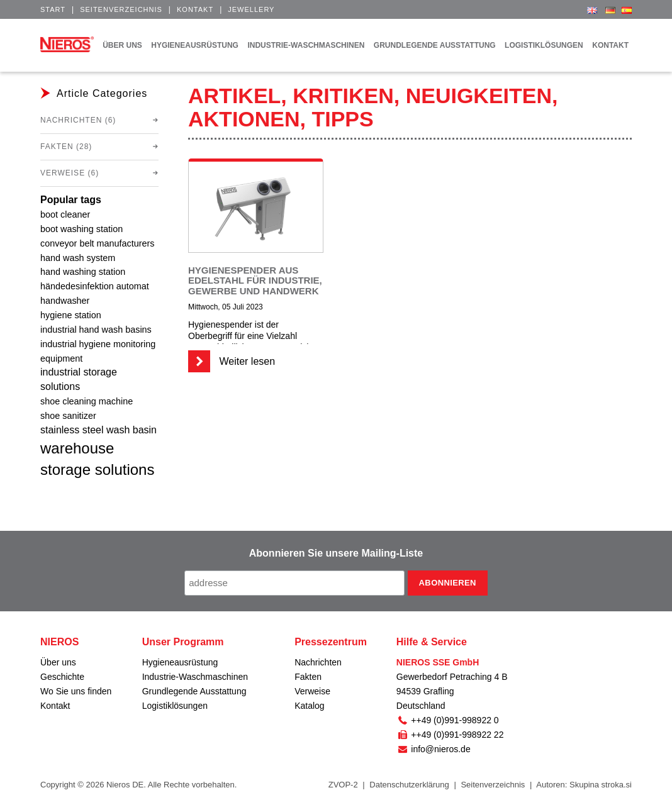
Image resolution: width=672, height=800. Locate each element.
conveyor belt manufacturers (98, 243)
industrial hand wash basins (96, 330)
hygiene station (71, 315)
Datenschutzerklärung (409, 785)
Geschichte (62, 677)
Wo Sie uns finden (76, 691)
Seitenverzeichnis (121, 9)
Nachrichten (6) (78, 120)
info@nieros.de (434, 749)
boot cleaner (65, 214)
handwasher (65, 301)
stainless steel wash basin (98, 430)
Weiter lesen (232, 361)
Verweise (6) (70, 173)
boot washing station (81, 229)
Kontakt (195, 9)
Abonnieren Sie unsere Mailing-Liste (336, 553)
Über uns (58, 662)
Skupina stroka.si (601, 785)
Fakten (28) (66, 147)
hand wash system (78, 258)
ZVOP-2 (343, 785)
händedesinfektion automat (95, 286)
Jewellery (251, 9)
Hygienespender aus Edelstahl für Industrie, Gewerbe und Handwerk (255, 281)
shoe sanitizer (68, 416)
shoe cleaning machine (87, 401)
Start (53, 9)
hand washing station (83, 272)
